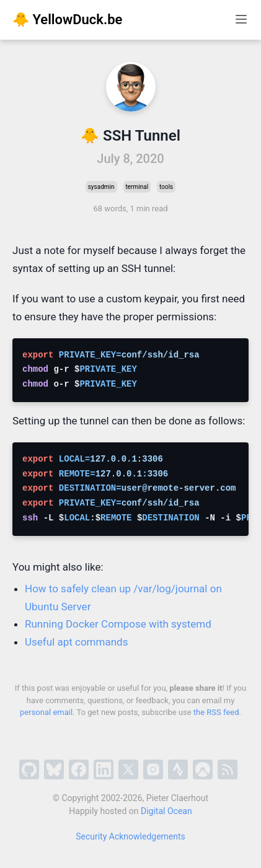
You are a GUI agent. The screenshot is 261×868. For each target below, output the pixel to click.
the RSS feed (216, 712)
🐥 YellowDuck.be (67, 20)
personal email (46, 712)
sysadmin (101, 187)
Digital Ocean (166, 811)
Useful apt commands (76, 642)
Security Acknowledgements (130, 836)
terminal (137, 187)
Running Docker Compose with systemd (118, 624)
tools (166, 187)
